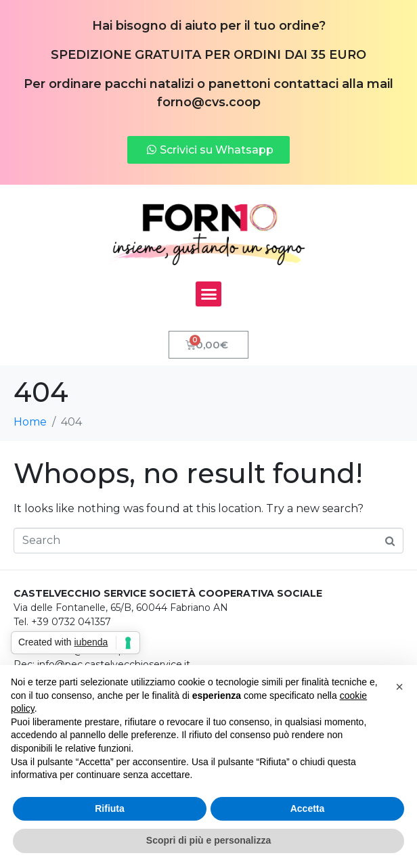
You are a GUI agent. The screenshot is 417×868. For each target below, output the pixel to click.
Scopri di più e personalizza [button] (208, 840)
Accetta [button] (308, 808)
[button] (208, 294)
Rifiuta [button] (110, 808)
